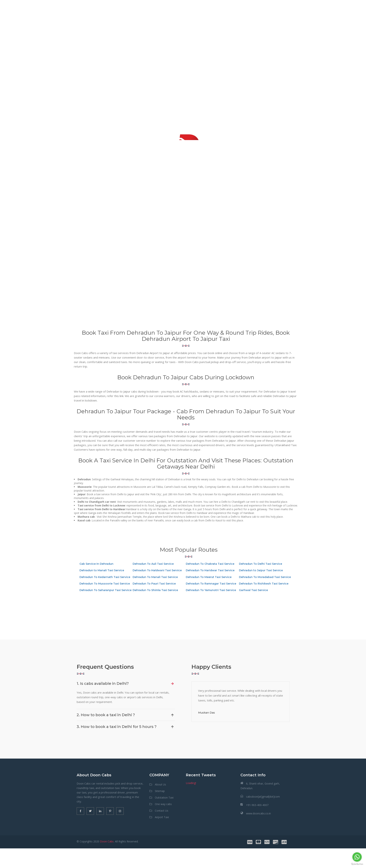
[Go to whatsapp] (357, 857)
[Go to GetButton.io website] (357, 864)
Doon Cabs (107, 841)
